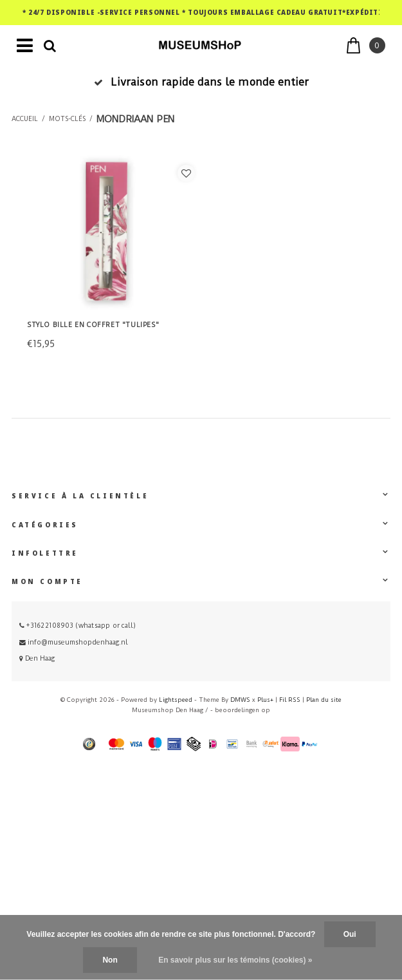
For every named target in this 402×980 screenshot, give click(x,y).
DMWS (240, 700)
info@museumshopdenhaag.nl (74, 642)
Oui (350, 934)
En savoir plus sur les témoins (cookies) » (235, 960)
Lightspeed (176, 700)
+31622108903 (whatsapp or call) (78, 626)
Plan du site (324, 700)
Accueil (25, 119)
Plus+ (265, 700)
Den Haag (37, 658)
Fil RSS (290, 700)
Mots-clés (67, 119)
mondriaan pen (135, 119)
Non (110, 960)
